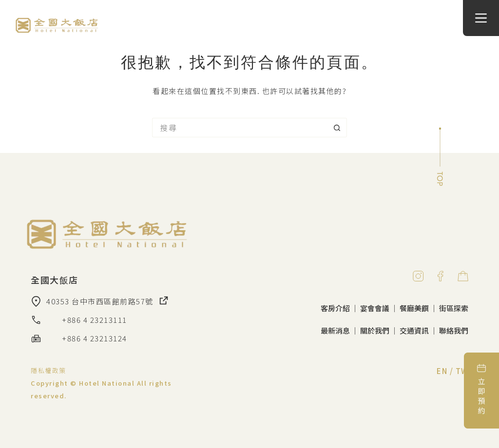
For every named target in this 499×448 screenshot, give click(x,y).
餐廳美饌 (414, 308)
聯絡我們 (454, 330)
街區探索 (454, 308)
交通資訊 (414, 330)
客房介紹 (335, 308)
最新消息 (335, 330)
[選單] (481, 18)
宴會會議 (375, 308)
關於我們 (375, 330)
